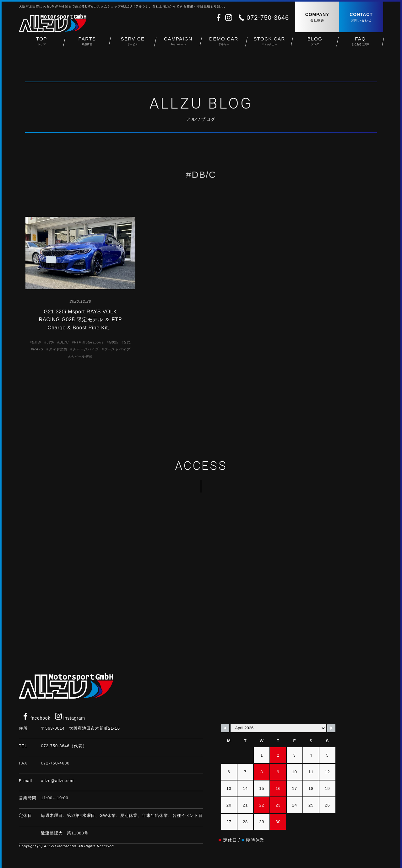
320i (50, 342)
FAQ (360, 44)
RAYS (38, 349)
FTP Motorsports (89, 342)
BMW (37, 342)
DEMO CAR (224, 44)
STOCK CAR (269, 44)
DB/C (64, 342)
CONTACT (361, 17)
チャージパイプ (86, 349)
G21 (127, 342)
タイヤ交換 (58, 349)
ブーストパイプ (117, 349)
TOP (42, 44)
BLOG (315, 44)
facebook (36, 718)
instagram (70, 718)
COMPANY (317, 17)
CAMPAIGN (178, 44)
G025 (114, 342)
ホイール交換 (81, 356)
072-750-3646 (268, 18)
